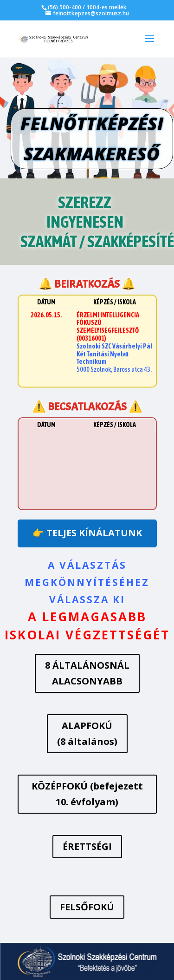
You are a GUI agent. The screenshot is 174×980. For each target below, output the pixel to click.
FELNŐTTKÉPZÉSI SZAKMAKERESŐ (92, 139)
